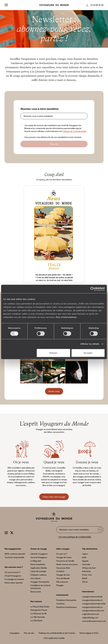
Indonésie (86, 571)
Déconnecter (62, 582)
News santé (36, 592)
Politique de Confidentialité (74, 131)
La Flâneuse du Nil (38, 613)
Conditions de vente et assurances (40, 587)
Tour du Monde (63, 578)
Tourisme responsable (14, 557)
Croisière (60, 571)
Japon (85, 554)
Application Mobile (39, 568)
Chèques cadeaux (39, 575)
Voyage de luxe (63, 575)
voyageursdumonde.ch (92, 600)
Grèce (85, 582)
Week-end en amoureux (67, 564)
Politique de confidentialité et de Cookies (57, 633)
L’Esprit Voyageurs (13, 576)
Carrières (60, 603)
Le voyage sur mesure (14, 579)
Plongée (60, 585)
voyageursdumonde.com (93, 610)
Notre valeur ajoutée (14, 583)
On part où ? (62, 554)
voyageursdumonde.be (92, 596)
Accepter (88, 353)
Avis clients (35, 578)
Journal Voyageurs (39, 557)
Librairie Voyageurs (39, 554)
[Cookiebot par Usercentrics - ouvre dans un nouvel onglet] (92, 289)
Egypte (85, 561)
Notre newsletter (38, 564)
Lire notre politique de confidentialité (75, 537)
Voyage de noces (64, 557)
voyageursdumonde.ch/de (94, 603)
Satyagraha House (39, 610)
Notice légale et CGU (89, 633)
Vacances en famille (65, 561)
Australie (86, 564)
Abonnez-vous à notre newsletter (40, 109)
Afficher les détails (90, 344)
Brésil (85, 578)
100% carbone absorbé (15, 554)
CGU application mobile (54, 638)
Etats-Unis (87, 575)
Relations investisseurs (67, 607)
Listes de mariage (38, 571)
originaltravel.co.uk (91, 614)
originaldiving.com (90, 617)
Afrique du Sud (89, 568)
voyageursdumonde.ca (92, 607)
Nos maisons (36, 601)
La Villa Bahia (36, 620)
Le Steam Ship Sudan (40, 606)
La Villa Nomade (38, 617)
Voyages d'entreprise (40, 582)
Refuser (53, 353)
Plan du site (29, 633)
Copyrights (14, 633)
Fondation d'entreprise (66, 600)
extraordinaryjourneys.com (94, 621)
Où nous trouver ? (12, 572)
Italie (84, 557)
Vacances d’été (63, 568)
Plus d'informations (66, 317)
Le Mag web (36, 561)
